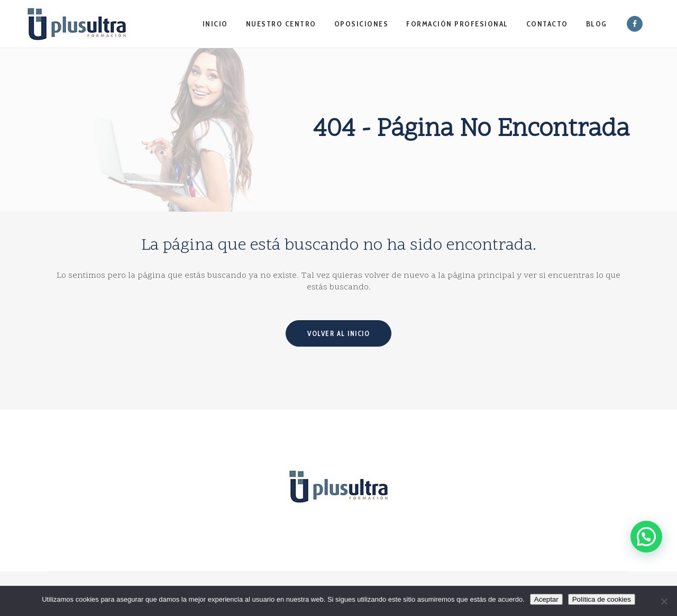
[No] (664, 601)
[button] (646, 532)
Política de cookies (602, 599)
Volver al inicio (338, 333)
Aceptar (546, 599)
